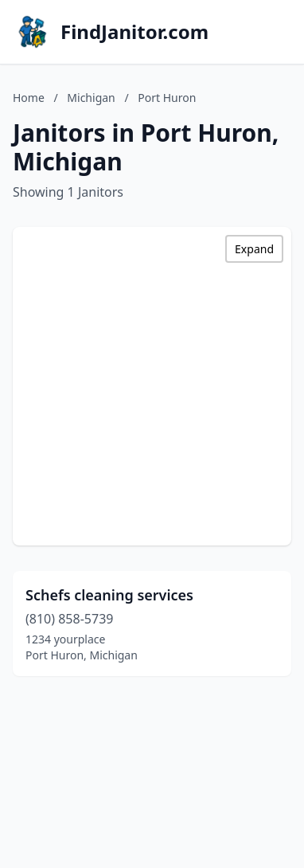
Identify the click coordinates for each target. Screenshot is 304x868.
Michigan (91, 98)
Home (29, 98)
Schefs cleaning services (109, 595)
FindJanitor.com (134, 32)
